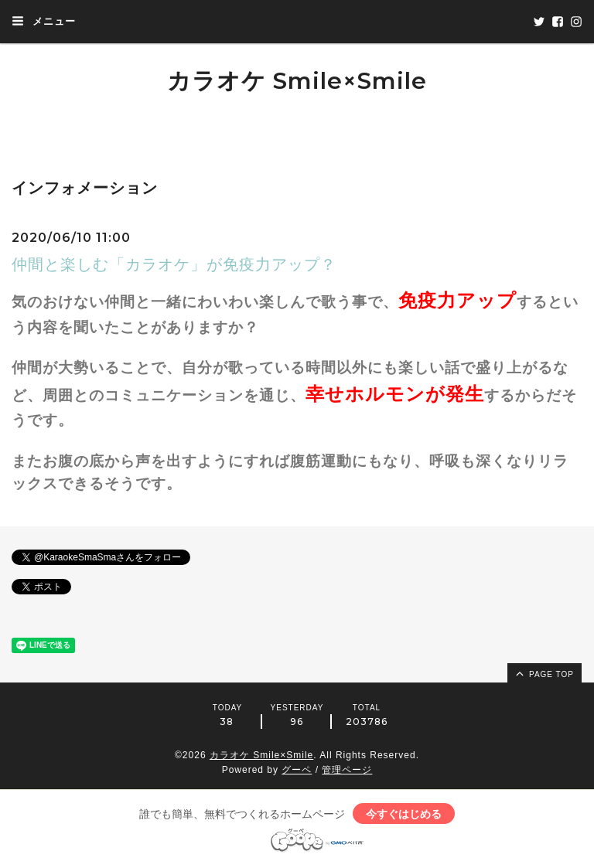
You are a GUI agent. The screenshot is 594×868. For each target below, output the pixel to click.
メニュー (44, 21)
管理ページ (347, 770)
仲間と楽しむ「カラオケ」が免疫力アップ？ (174, 264)
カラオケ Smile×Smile (297, 81)
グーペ (297, 770)
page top (544, 673)
